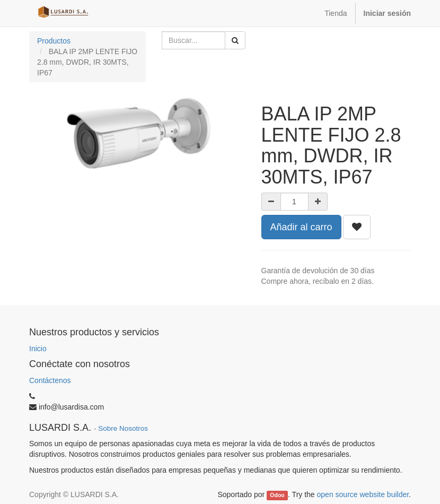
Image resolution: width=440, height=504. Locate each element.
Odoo (277, 495)
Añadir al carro (301, 227)
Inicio (38, 349)
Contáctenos (50, 380)
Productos (54, 41)
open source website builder (363, 494)
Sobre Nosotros (123, 428)
